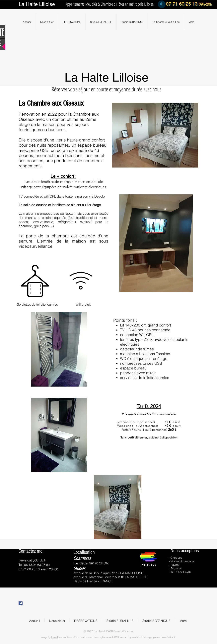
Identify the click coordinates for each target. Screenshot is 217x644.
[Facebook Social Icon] (21, 603)
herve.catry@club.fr (32, 560)
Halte (32, 4)
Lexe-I (55, 637)
